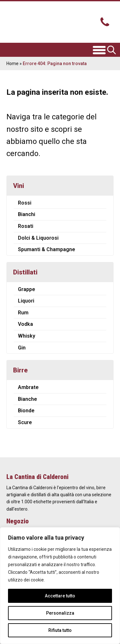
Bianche (28, 399)
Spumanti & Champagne (47, 249)
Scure (25, 422)
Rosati (26, 226)
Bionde (26, 411)
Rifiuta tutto (60, 630)
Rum (23, 313)
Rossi (25, 203)
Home (12, 64)
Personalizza (60, 613)
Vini (19, 186)
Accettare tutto (60, 596)
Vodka (25, 324)
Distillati (25, 272)
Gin (22, 348)
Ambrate (28, 387)
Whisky (27, 336)
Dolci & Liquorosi (38, 238)
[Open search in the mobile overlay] (112, 50)
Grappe (27, 289)
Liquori (26, 301)
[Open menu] (99, 50)
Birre (20, 370)
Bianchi (27, 214)
